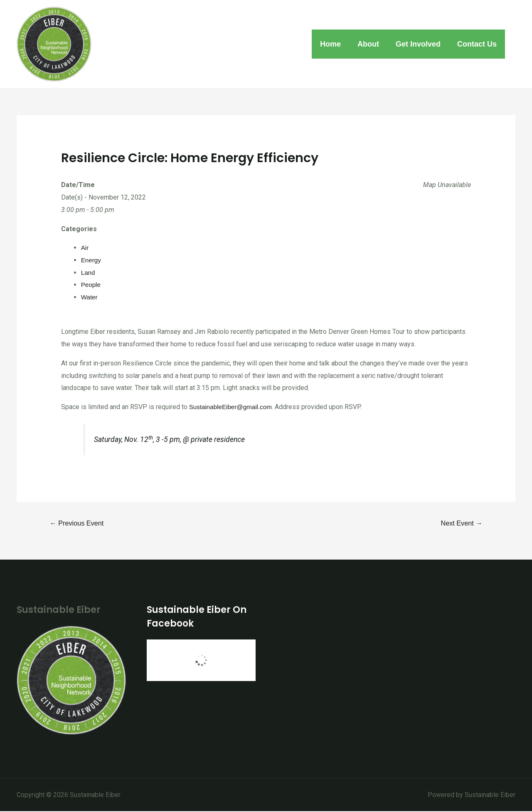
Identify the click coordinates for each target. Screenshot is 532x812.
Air (85, 248)
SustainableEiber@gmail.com (233, 407)
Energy (92, 260)
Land (89, 273)
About (372, 44)
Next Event (460, 523)
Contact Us (478, 44)
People (91, 285)
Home (336, 44)
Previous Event (79, 523)
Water (90, 297)
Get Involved (421, 44)
